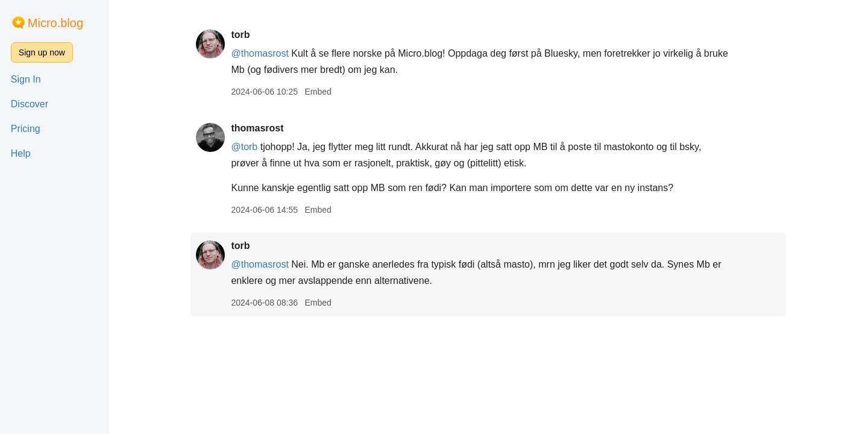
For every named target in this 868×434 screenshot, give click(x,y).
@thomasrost (259, 53)
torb (240, 35)
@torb (244, 147)
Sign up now (42, 52)
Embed (318, 92)
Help (21, 153)
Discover (30, 104)
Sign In (26, 79)
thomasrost (257, 128)
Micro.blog (55, 23)
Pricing (26, 129)
